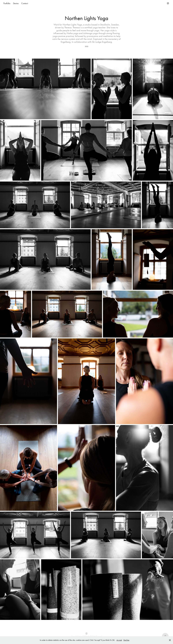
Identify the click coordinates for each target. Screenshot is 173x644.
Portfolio (7, 3)
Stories (16, 3)
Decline (126, 640)
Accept (119, 640)
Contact (25, 3)
